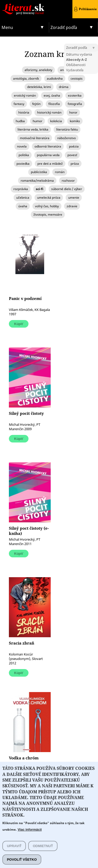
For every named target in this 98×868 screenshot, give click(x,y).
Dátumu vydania (79, 54)
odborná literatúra (48, 146)
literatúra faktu (67, 129)
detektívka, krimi (39, 87)
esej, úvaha (52, 95)
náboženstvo (67, 138)
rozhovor (68, 181)
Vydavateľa (75, 70)
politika (24, 155)
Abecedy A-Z (77, 60)
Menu (7, 27)
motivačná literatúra (35, 138)
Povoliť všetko (22, 860)
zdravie (72, 206)
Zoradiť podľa (64, 27)
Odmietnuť (43, 846)
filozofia (54, 104)
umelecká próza (49, 197)
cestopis (77, 78)
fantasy (19, 104)
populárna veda (48, 155)
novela (22, 146)
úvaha (23, 206)
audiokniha (55, 78)
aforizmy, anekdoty (38, 70)
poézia (74, 146)
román (60, 172)
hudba (20, 121)
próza (75, 164)
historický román (49, 112)
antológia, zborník (26, 78)
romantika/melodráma (37, 181)
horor (73, 112)
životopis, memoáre (48, 214)
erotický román (25, 95)
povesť (72, 155)
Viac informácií (30, 829)
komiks (75, 121)
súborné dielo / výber (67, 189)
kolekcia (56, 121)
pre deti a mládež (50, 164)
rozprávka (21, 189)
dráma (64, 87)
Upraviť (14, 846)
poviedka (23, 164)
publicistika (39, 172)
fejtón (36, 104)
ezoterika (75, 95)
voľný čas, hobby (47, 206)
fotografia (75, 104)
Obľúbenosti (76, 65)
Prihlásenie (88, 9)
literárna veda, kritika (33, 129)
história (24, 112)
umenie (74, 197)
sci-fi (40, 189)
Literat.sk (25, 5)
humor (38, 121)
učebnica (23, 197)
